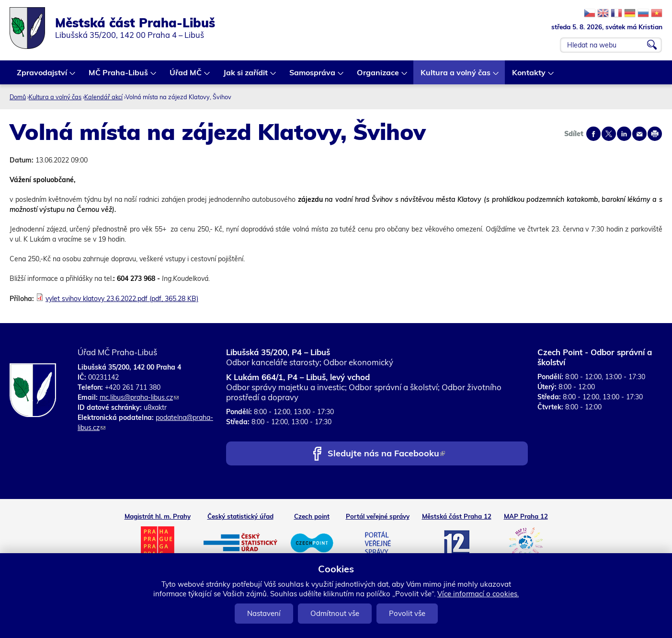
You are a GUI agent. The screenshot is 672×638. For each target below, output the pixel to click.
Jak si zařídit (246, 76)
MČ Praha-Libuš (119, 76)
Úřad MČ (186, 76)
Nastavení (264, 613)
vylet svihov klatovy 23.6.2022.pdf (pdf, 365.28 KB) (122, 299)
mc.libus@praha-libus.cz (139, 397)
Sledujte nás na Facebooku (386, 454)
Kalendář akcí (103, 97)
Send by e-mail (639, 134)
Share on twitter (609, 134)
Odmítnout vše (335, 613)
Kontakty (529, 76)
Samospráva (313, 76)
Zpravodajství (42, 76)
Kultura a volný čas (456, 76)
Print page (655, 134)
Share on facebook (593, 134)
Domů (18, 97)
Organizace (378, 76)
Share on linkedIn (624, 134)
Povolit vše (407, 613)
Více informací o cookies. (478, 594)
